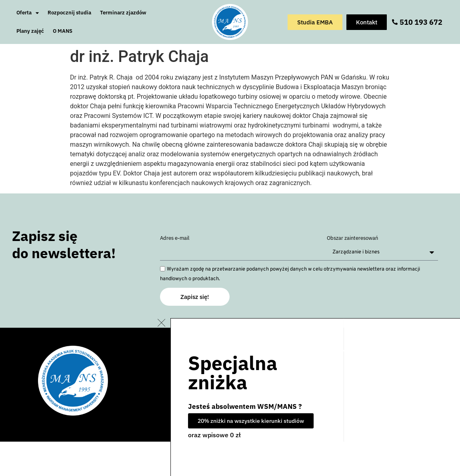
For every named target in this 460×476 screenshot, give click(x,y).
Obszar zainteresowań (352, 238)
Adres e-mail (175, 238)
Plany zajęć (30, 31)
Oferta (28, 13)
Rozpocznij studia (69, 13)
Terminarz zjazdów (123, 13)
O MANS (63, 31)
